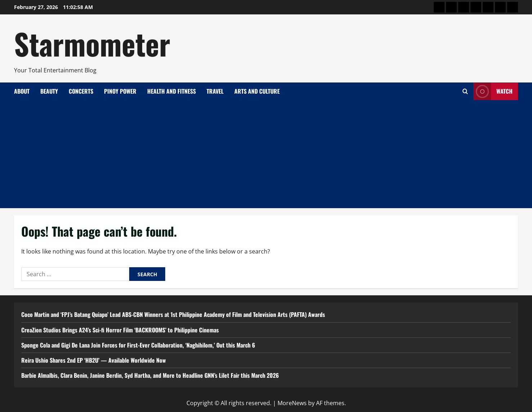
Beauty (49, 91)
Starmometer (92, 43)
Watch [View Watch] (493, 91)
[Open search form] (465, 91)
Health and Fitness (172, 91)
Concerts (81, 91)
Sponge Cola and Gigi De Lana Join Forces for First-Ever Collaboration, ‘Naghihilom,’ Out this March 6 (138, 345)
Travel (215, 91)
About (22, 91)
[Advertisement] (266, 154)
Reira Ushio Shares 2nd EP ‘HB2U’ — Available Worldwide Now (94, 360)
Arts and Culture (257, 91)
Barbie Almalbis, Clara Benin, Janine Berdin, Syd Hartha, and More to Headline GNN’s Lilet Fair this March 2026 (150, 375)
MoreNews (292, 403)
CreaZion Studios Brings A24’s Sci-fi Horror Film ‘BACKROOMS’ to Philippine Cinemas (120, 330)
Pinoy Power (120, 91)
